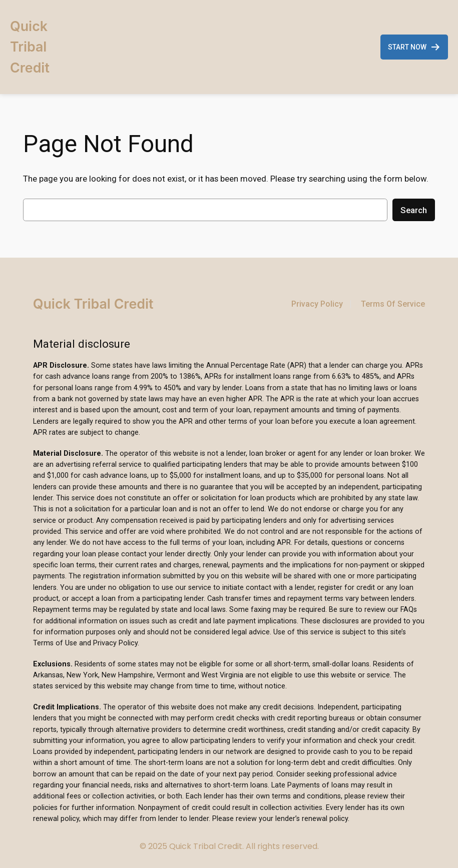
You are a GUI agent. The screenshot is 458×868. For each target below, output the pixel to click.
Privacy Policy (317, 304)
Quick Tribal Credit (30, 47)
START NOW (414, 47)
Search (414, 210)
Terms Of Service (393, 304)
